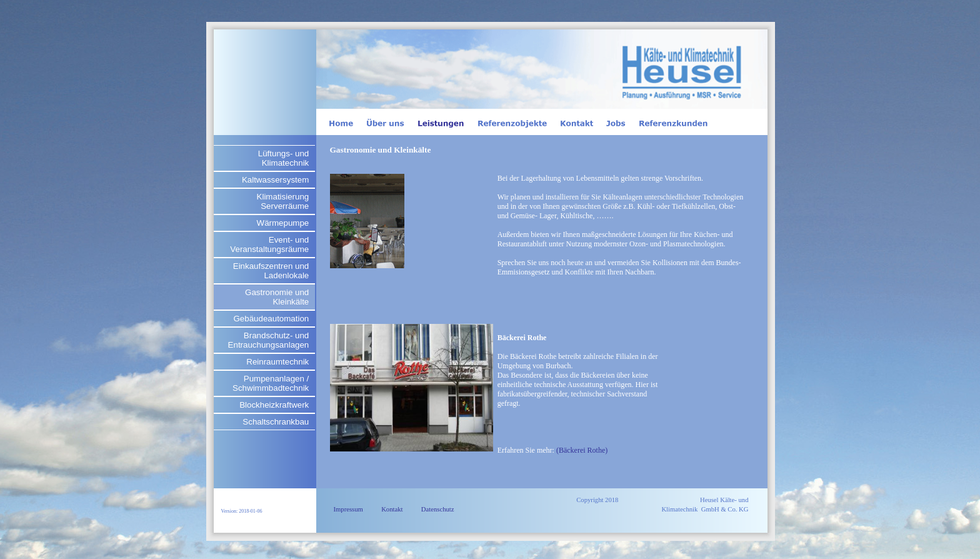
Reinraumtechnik (277, 362)
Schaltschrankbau (276, 422)
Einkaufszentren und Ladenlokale (271, 271)
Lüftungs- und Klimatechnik (284, 158)
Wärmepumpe (283, 223)
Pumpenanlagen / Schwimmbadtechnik (271, 383)
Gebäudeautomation (271, 319)
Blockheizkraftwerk (274, 405)
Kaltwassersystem (275, 180)
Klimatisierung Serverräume (283, 201)
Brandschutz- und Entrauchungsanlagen (269, 340)
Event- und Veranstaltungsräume (269, 244)
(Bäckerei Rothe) (582, 450)
